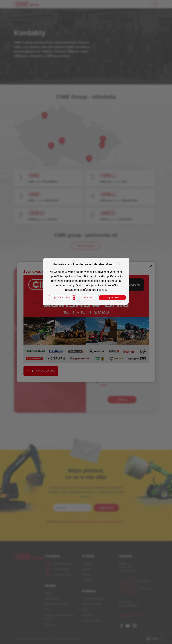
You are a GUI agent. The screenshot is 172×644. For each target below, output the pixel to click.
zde (104, 290)
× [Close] (119, 265)
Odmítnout (87, 298)
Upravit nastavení (61, 298)
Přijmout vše (113, 298)
